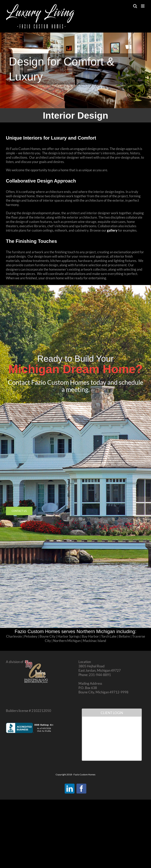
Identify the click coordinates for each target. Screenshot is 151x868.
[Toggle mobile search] (135, 6)
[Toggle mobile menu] (143, 6)
